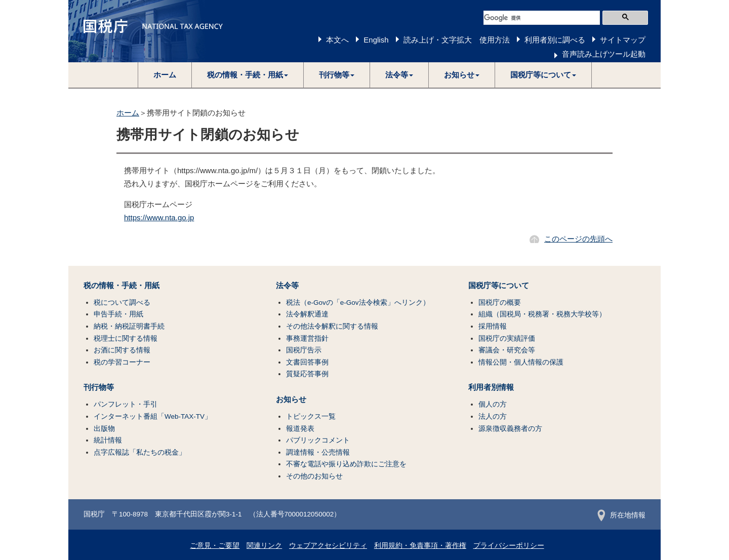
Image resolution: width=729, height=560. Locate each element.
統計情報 (108, 440)
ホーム (165, 75)
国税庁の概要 (500, 303)
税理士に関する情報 (126, 338)
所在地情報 (621, 515)
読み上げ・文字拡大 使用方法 (457, 40)
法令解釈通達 (307, 314)
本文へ (337, 40)
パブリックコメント (318, 440)
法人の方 (493, 416)
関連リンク (264, 546)
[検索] (542, 18)
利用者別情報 (491, 387)
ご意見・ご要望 (215, 546)
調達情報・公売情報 (318, 452)
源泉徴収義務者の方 (510, 429)
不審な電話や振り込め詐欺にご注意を (346, 464)
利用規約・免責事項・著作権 (420, 546)
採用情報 (493, 326)
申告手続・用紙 (118, 314)
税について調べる (122, 303)
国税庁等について (499, 286)
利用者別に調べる (555, 40)
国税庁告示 (304, 350)
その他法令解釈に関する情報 (332, 326)
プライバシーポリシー (509, 546)
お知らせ (291, 399)
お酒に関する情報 (122, 350)
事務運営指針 (307, 338)
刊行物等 (99, 387)
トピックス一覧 (311, 416)
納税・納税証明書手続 (129, 326)
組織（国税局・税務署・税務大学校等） (542, 314)
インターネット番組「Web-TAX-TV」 (153, 416)
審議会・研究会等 (507, 350)
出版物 (104, 429)
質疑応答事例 (307, 374)
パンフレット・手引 (126, 404)
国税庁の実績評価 (507, 338)
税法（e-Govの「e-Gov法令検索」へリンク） (358, 303)
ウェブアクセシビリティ (328, 546)
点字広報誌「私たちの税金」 (140, 452)
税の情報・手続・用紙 (121, 286)
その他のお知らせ (314, 476)
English (376, 40)
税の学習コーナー (122, 362)
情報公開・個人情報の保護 (521, 362)
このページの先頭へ (578, 239)
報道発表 (300, 429)
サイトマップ (623, 40)
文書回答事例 (307, 362)
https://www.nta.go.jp (159, 217)
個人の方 (493, 404)
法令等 (287, 286)
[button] (248, 75)
